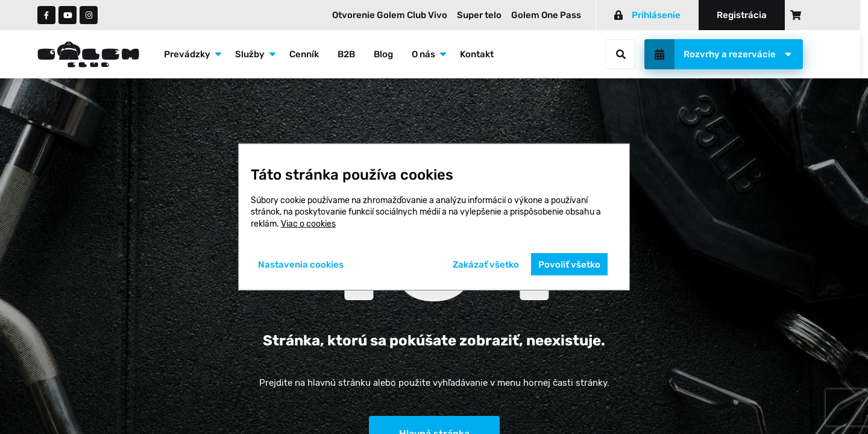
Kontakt (477, 54)
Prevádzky (187, 54)
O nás (423, 54)
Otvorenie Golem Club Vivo (390, 15)
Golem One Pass (546, 15)
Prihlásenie (647, 15)
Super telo (479, 15)
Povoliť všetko (569, 265)
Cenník (304, 54)
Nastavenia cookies (301, 265)
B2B (346, 54)
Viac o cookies (308, 224)
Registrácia (742, 15)
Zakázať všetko (486, 265)
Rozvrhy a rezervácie (730, 54)
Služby (250, 54)
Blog (383, 54)
